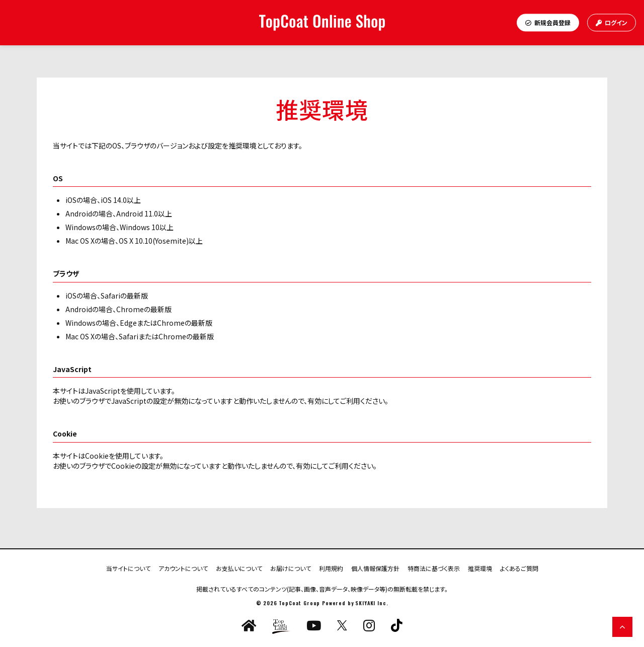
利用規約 (331, 568)
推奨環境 (480, 568)
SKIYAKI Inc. (372, 603)
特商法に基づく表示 (434, 568)
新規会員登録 (548, 22)
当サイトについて (128, 568)
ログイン (612, 22)
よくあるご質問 (519, 568)
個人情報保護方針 (375, 568)
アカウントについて (183, 568)
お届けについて (291, 568)
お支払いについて (239, 568)
